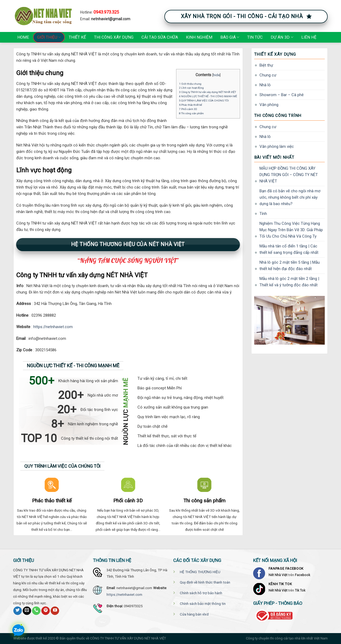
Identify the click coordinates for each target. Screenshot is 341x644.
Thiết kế (77, 37)
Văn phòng (269, 105)
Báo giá (230, 37)
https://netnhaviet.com (53, 327)
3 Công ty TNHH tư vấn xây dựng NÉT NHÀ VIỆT (208, 92)
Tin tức (255, 37)
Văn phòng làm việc (277, 146)
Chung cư (268, 75)
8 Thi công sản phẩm (191, 113)
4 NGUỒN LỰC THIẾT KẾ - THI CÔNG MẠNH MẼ (208, 96)
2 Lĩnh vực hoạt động (191, 88)
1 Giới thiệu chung (190, 84)
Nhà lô (265, 85)
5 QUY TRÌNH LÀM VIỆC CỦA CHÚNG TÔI (204, 101)
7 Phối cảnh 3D (188, 109)
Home (23, 37)
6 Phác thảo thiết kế (190, 105)
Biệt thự (266, 65)
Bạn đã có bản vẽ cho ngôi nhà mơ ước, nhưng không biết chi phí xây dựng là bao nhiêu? (290, 197)
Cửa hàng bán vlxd (194, 614)
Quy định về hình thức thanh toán (205, 582)
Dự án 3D (282, 37)
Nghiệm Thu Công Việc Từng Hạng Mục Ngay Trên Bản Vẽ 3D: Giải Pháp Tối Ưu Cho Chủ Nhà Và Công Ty (291, 230)
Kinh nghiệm (199, 37)
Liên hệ (309, 37)
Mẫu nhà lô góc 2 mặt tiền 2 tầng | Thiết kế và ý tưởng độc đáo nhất (289, 282)
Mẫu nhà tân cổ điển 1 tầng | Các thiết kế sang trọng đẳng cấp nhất (289, 249)
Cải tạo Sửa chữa (160, 37)
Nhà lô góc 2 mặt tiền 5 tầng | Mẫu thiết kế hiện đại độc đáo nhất (290, 266)
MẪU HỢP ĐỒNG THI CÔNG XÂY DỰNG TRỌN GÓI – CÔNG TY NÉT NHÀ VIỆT (289, 175)
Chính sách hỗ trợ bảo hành (201, 593)
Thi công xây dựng (114, 37)
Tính (263, 214)
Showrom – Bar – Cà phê (282, 95)
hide (216, 75)
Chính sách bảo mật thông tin (203, 604)
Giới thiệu (49, 37)
